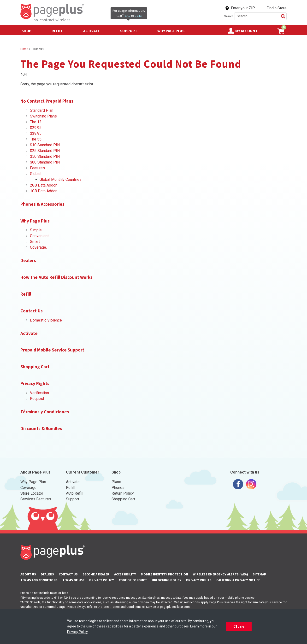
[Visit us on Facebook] (238, 484)
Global (35, 174)
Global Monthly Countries (61, 179)
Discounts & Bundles (41, 428)
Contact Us (32, 311)
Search (229, 16)
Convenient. (40, 236)
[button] (283, 16)
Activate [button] (94, 29)
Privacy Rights (35, 383)
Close (239, 626)
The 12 (36, 122)
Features (37, 168)
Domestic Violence (46, 320)
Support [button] (131, 29)
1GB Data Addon (44, 191)
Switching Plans (43, 116)
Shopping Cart (35, 367)
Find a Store (277, 8)
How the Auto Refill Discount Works (56, 277)
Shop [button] (29, 29)
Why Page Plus (171, 31)
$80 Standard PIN (45, 162)
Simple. (36, 230)
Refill (26, 294)
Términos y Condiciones (45, 412)
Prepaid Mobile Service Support (52, 350)
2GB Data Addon (44, 185)
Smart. (35, 242)
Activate (29, 333)
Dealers (28, 260)
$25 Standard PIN (45, 151)
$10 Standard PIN (45, 145)
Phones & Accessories (42, 204)
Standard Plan (42, 110)
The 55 (36, 139)
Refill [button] (60, 29)
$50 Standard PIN (45, 156)
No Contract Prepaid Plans (47, 101)
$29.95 (36, 128)
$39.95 (36, 133)
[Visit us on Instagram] (251, 484)
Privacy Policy (77, 632)
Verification (39, 393)
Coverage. (38, 247)
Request (37, 399)
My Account (246, 31)
